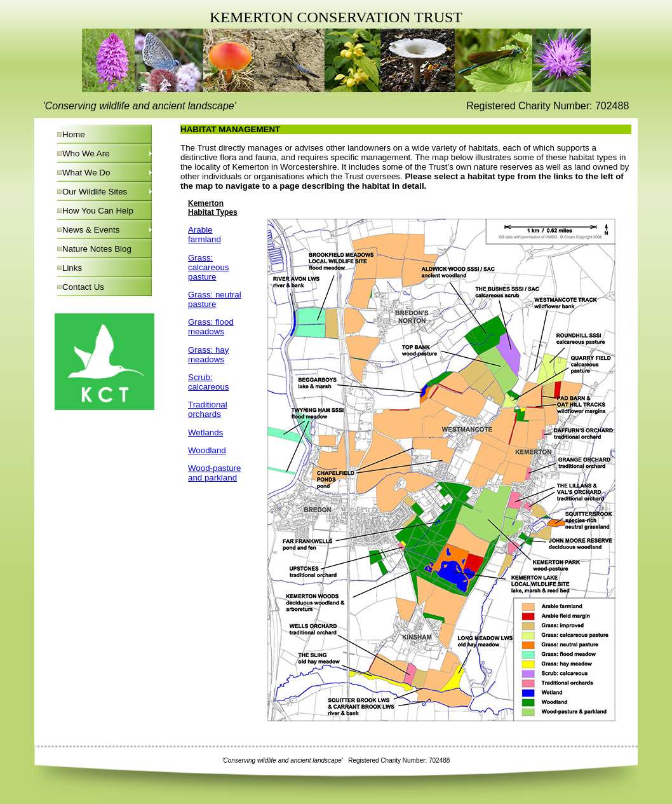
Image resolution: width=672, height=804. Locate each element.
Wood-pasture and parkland (214, 473)
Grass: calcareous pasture (208, 267)
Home (74, 134)
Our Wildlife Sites (95, 192)
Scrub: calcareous (208, 382)
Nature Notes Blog (97, 249)
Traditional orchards (208, 409)
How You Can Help (98, 211)
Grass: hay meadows (208, 355)
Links (72, 268)
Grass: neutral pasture (215, 299)
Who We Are (86, 153)
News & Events (91, 230)
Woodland (207, 450)
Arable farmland (205, 235)
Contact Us (83, 287)
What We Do (86, 173)
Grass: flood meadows (211, 327)
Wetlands (205, 433)
